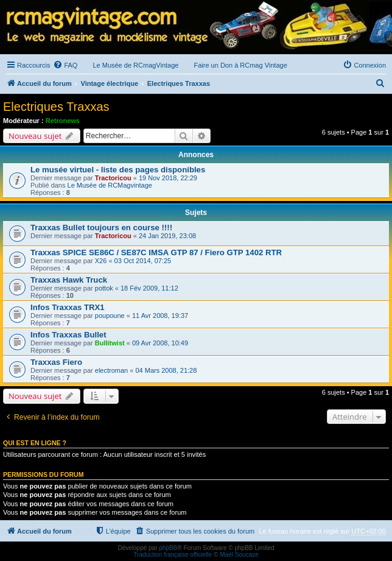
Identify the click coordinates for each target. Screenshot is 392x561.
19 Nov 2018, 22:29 (168, 178)
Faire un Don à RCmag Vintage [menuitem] (240, 65)
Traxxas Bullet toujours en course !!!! (101, 228)
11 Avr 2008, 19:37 (160, 316)
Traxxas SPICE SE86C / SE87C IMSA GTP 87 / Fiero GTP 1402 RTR (156, 252)
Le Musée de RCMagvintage (110, 185)
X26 (101, 261)
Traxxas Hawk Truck (69, 280)
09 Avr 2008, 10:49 (160, 343)
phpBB (168, 548)
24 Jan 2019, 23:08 (167, 236)
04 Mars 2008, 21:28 (166, 370)
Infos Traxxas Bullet (68, 335)
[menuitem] (65, 65)
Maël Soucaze (239, 555)
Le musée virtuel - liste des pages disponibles (118, 170)
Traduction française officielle (173, 555)
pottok (104, 288)
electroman (111, 370)
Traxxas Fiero (56, 362)
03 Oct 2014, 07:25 (143, 261)
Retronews (63, 121)
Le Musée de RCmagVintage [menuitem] (135, 65)
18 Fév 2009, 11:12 (149, 288)
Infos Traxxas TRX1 (68, 307)
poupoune (110, 316)
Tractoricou (113, 178)
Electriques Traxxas (56, 107)
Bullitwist (110, 343)
